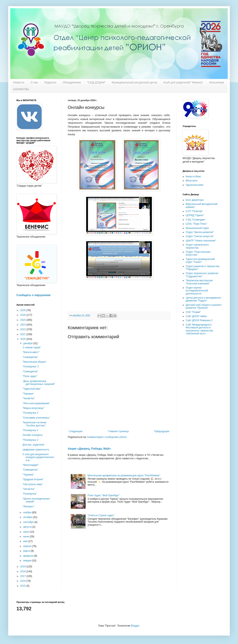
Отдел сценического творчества (197, 246)
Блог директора (195, 200)
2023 (23, 325)
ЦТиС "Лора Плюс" (196, 224)
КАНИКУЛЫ (21, 89)
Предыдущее (162, 431)
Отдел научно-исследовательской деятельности (197, 291)
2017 (23, 576)
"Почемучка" (30, 494)
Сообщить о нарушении (33, 295)
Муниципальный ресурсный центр (134, 82)
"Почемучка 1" (31, 413)
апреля (28, 546)
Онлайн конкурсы (33, 435)
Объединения (72, 82)
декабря (28, 343)
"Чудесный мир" (32, 389)
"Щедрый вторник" (33, 479)
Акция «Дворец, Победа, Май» (89, 449)
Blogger (135, 626)
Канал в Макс (193, 177)
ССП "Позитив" (194, 211)
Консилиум (217, 82)
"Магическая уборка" (34, 362)
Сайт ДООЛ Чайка (196, 316)
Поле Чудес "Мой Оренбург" (104, 495)
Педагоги (50, 82)
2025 (23, 315)
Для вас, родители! (33, 445)
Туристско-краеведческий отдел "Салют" (200, 261)
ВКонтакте (192, 181)
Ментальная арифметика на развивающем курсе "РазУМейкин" (124, 475)
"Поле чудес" (30, 376)
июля (26, 532)
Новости (19, 82)
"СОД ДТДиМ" (96, 82)
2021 (23, 334)
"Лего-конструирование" (36, 403)
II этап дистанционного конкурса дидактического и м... (38, 457)
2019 (23, 567)
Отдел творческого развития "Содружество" (202, 275)
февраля (29, 556)
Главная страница (118, 431)
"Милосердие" (31, 465)
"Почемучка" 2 (31, 367)
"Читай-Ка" (29, 398)
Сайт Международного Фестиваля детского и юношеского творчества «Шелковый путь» (199, 329)
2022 (23, 329)
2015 (23, 586)
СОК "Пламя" (193, 312)
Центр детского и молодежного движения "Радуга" (203, 299)
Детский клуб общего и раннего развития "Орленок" (204, 306)
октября (28, 517)
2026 (23, 310)
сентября (29, 522)
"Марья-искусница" (33, 408)
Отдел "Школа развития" (200, 232)
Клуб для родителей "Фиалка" (183, 82)
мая (26, 541)
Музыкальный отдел (197, 228)
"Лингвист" (29, 507)
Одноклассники (195, 185)
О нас (34, 82)
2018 (23, 571)
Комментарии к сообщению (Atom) (107, 437)
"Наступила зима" (33, 484)
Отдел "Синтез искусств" (200, 236)
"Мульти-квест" (31, 352)
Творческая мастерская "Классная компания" (199, 282)
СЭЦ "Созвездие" (196, 220)
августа (28, 527)
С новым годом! (32, 347)
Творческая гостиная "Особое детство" (34, 424)
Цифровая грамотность (36, 450)
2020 (23, 339)
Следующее (76, 431)
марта (27, 551)
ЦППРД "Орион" (195, 215)
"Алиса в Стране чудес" (101, 515)
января (27, 561)
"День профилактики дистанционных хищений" (39, 383)
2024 (23, 320)
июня (26, 537)
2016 (23, 581)
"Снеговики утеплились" (36, 418)
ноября (28, 512)
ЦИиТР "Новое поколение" (201, 241)
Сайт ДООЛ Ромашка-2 (199, 320)
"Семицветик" (30, 357)
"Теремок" (28, 394)
